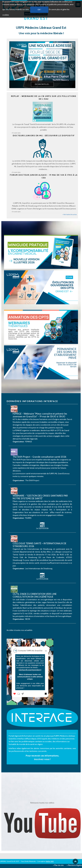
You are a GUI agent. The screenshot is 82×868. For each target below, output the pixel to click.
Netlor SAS (50, 861)
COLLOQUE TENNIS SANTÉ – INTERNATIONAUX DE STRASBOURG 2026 (39, 545)
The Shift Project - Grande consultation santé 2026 (39, 457)
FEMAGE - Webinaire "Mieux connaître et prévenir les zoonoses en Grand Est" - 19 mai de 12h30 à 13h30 (40, 415)
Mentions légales (75, 865)
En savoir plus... (42, 84)
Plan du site (59, 865)
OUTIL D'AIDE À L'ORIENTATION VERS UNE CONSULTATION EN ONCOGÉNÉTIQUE (35, 595)
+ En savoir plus (16, 133)
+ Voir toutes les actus (70, 214)
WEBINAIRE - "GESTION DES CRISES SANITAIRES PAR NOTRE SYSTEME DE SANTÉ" (40, 497)
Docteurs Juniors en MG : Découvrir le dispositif (44, 136)
